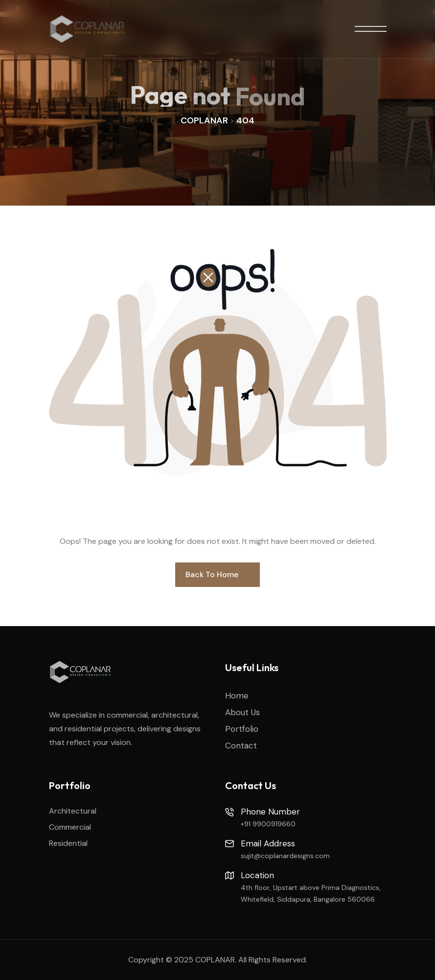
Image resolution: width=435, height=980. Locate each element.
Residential (68, 843)
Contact (241, 746)
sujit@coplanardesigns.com (285, 856)
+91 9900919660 (268, 824)
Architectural (73, 811)
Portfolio (242, 729)
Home (237, 696)
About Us (242, 712)
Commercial (70, 827)
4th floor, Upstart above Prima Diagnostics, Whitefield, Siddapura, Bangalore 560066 (311, 893)
